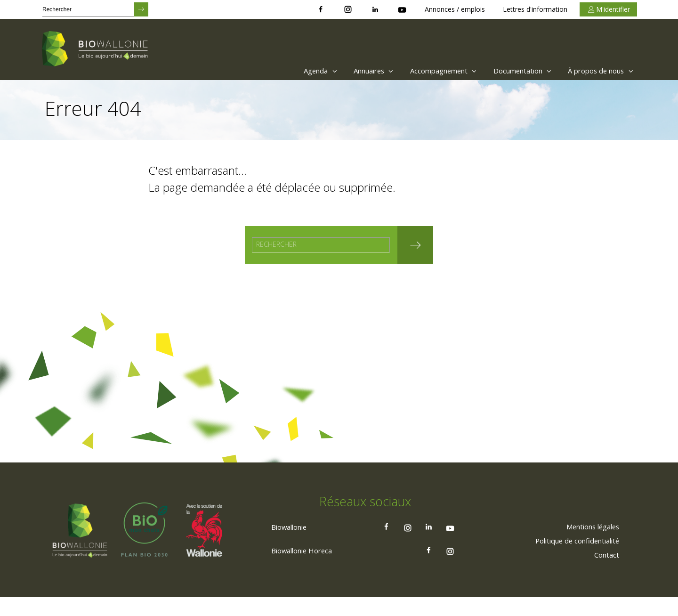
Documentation (513, 71)
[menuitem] (290, 71)
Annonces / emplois (455, 9)
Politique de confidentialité (572, 559)
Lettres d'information (535, 9)
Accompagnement (427, 71)
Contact (605, 573)
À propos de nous (598, 71)
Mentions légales (588, 545)
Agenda (292, 71)
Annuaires (351, 71)
